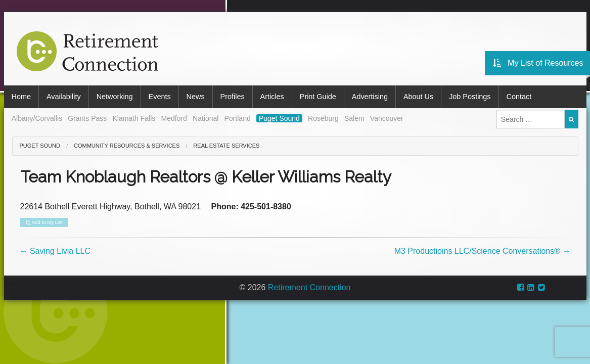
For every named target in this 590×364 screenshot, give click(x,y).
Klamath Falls (134, 118)
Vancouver (387, 118)
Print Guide (318, 97)
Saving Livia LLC (55, 251)
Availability (64, 97)
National (206, 118)
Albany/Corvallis (37, 118)
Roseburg (323, 118)
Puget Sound (279, 118)
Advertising (370, 97)
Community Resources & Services (127, 146)
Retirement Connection (309, 287)
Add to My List (44, 222)
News (196, 97)
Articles (272, 97)
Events (160, 97)
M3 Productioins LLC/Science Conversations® (483, 251)
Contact (519, 97)
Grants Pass (87, 118)
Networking (115, 97)
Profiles (233, 97)
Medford (174, 118)
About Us (418, 97)
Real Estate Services (226, 146)
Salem (354, 118)
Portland (238, 118)
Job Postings (470, 97)
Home (21, 97)
